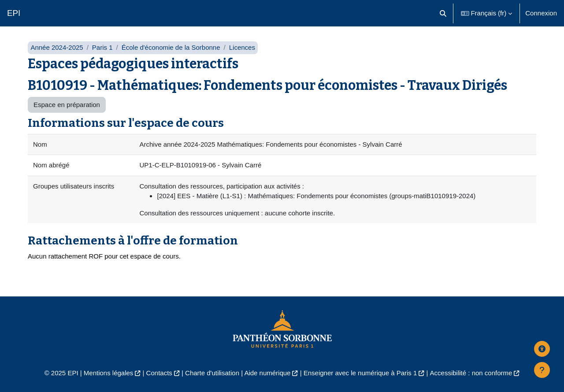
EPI (14, 13)
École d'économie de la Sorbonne (171, 47)
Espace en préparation (67, 105)
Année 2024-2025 (57, 47)
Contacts (159, 373)
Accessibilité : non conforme (471, 373)
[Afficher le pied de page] (542, 370)
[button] (443, 13)
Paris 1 (102, 47)
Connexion (541, 13)
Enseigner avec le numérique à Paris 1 (360, 373)
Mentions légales (109, 373)
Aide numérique (267, 373)
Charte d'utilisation (212, 373)
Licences (242, 47)
